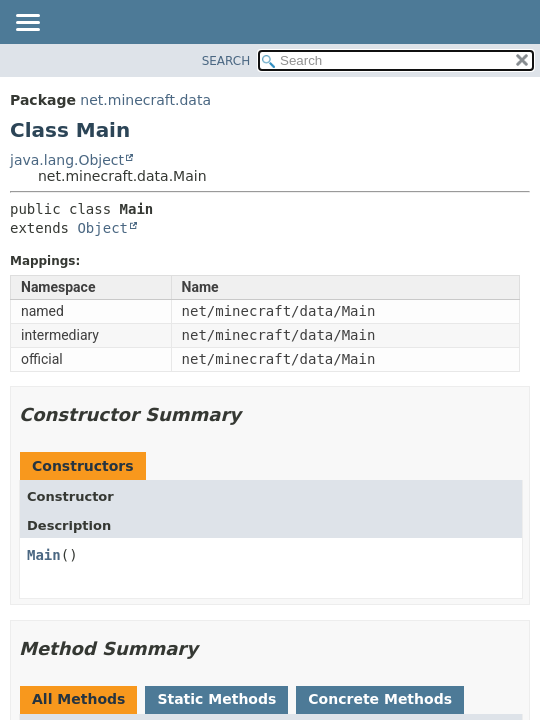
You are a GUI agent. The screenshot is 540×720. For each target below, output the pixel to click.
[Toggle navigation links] (27, 24)
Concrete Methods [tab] (380, 699)
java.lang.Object (67, 160)
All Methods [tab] (78, 699)
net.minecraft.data (145, 100)
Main (44, 555)
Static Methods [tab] (216, 699)
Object (102, 228)
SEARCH (226, 61)
